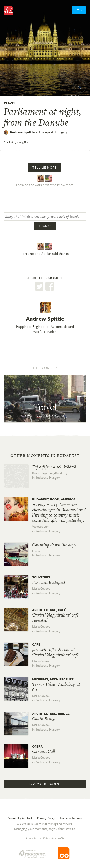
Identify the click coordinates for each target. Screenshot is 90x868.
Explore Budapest (45, 784)
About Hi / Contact (20, 818)
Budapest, (53, 132)
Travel (9, 103)
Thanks (45, 226)
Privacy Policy (46, 818)
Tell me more (44, 167)
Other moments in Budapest (45, 456)
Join (79, 10)
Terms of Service (71, 818)
